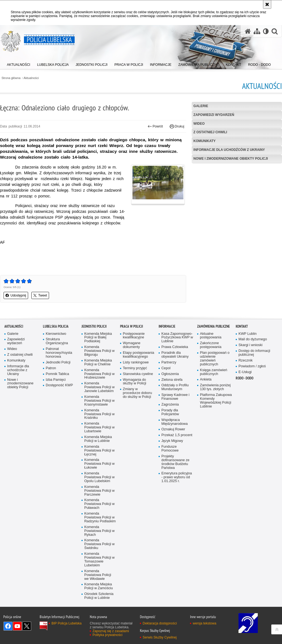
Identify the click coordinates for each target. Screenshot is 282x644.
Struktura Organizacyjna (57, 395)
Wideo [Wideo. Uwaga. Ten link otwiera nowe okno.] (12, 403)
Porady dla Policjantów (170, 466)
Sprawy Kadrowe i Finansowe (175, 451)
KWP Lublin (248, 388)
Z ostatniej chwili (210, 132)
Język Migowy (172, 495)
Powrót (155, 126)
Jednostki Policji (58, 416)
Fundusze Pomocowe (170, 503)
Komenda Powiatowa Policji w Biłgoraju (99, 405)
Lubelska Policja (56, 380)
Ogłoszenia (170, 428)
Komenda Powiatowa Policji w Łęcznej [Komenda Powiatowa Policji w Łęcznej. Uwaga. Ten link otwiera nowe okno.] (99, 504)
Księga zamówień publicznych (214, 426)
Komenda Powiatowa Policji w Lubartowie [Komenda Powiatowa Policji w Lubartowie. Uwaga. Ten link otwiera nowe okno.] (99, 481)
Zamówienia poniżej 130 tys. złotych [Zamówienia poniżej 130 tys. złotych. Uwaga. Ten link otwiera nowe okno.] (215, 441)
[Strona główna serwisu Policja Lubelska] (248, 31)
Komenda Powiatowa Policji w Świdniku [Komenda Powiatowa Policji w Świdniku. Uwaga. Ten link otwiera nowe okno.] (99, 598)
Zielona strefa (172, 434)
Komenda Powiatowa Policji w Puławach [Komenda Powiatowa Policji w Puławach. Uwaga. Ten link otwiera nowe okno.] (99, 558)
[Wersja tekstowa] (266, 31)
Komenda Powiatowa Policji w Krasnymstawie (99, 455)
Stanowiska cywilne (138, 428)
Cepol (166, 422)
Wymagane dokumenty (132, 399)
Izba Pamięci (56, 434)
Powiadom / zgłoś (252, 420)
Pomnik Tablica (57, 428)
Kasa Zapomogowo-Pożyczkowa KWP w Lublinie (177, 391)
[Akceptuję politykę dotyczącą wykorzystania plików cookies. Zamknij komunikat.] (267, 4)
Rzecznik (246, 415)
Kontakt (242, 380)
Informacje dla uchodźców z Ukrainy (229, 150)
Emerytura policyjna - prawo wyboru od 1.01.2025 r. (177, 531)
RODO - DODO (245, 432)
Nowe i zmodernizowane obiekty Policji (231, 159)
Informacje (167, 380)
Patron (51, 422)
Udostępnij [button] (16, 295)
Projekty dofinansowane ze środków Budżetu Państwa (175, 516)
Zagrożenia (170, 459)
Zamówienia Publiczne (214, 380)
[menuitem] (19, 63)
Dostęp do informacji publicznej (254, 407)
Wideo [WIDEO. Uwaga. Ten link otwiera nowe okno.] (199, 124)
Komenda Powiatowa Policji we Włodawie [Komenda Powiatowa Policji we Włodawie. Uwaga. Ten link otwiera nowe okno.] (98, 629)
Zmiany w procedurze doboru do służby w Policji (137, 447)
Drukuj (177, 126)
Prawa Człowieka (175, 401)
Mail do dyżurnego (253, 393)
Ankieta (206, 434)
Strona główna (11, 78)
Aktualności (31, 78)
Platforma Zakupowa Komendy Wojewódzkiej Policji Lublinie (216, 455)
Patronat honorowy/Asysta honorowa (59, 407)
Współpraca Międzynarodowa (174, 476)
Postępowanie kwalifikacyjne (134, 389)
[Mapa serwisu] (257, 31)
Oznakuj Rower (173, 483)
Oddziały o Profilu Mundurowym (175, 441)
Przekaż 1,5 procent (177, 489)
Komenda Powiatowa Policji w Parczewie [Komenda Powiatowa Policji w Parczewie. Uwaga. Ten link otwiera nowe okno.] (99, 544)
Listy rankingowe (136, 416)
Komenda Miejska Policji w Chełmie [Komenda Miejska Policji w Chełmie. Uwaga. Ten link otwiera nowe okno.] (98, 416)
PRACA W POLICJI (131, 380)
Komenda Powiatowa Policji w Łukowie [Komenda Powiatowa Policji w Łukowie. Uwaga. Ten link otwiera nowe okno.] (99, 518)
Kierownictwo (56, 388)
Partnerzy (169, 416)
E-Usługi (245, 426)
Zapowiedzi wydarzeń (214, 115)
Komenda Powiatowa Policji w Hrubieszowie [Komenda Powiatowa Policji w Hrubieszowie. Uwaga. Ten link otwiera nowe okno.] (99, 428)
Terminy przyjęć (135, 422)
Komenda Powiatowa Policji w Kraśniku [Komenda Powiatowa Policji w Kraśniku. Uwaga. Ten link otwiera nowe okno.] (99, 468)
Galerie (201, 106)
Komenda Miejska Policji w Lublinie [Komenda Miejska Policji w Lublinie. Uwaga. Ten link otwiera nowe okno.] (98, 493)
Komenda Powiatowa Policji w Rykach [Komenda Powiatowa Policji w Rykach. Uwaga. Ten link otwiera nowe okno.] (99, 585)
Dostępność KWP (59, 439)
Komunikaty (204, 141)
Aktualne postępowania (211, 389)
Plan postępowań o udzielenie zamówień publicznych (215, 413)
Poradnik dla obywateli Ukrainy (175, 409)
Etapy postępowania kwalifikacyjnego (139, 409)
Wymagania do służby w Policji (135, 435)
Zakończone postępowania (211, 399)
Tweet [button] (40, 295)
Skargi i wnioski (250, 399)
